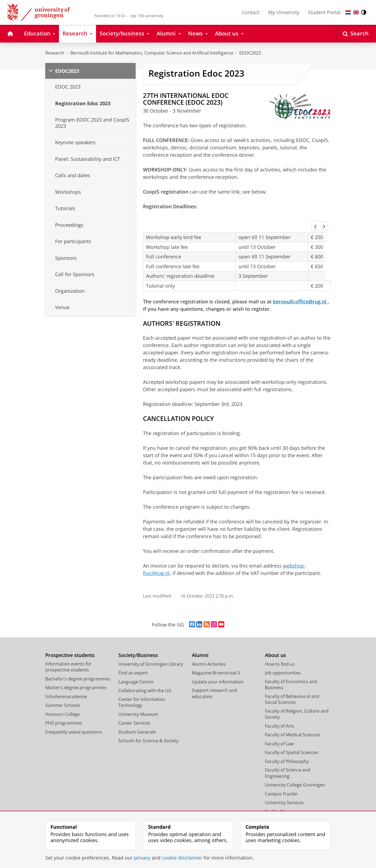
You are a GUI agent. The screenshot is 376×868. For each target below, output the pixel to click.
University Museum (138, 700)
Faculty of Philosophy (287, 747)
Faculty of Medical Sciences (293, 720)
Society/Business (138, 641)
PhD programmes (64, 708)
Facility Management (286, 797)
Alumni (200, 641)
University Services (284, 788)
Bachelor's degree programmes (78, 664)
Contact (251, 12)
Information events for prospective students (68, 652)
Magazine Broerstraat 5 (216, 658)
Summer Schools (63, 691)
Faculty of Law (279, 729)
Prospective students (70, 641)
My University (284, 12)
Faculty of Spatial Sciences (292, 738)
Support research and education (214, 679)
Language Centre (136, 667)
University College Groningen (295, 770)
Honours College (62, 700)
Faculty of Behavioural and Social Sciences (292, 685)
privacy (142, 858)
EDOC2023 (250, 53)
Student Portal (324, 12)
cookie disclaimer (182, 858)
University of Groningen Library (151, 649)
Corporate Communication (293, 806)
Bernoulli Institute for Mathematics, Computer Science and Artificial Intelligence (152, 53)
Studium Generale (137, 717)
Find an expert (133, 658)
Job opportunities (283, 658)
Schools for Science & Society (148, 726)
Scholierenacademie (66, 682)
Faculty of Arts (280, 711)
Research (55, 53)
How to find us (280, 649)
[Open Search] (356, 34)
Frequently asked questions (74, 717)
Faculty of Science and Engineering (288, 758)
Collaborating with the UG (145, 676)
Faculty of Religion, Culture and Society (297, 699)
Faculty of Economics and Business (291, 670)
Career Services (134, 708)
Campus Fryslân (281, 779)
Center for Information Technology (142, 688)
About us (275, 641)
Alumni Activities (209, 649)
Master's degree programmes (76, 673)
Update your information (218, 667)
